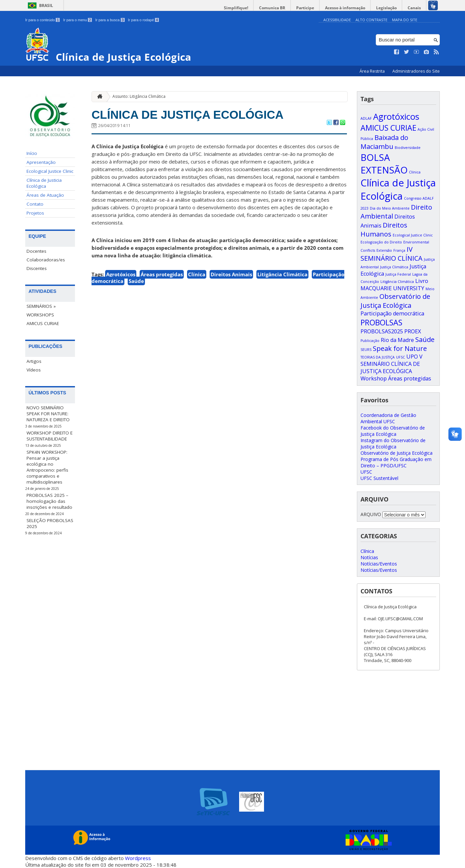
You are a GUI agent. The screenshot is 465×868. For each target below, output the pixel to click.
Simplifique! (236, 8)
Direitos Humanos (384, 230)
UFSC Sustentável (379, 478)
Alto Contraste (371, 20)
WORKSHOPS (40, 315)
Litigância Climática (282, 274)
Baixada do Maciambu (384, 142)
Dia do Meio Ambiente (390, 208)
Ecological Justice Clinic (50, 171)
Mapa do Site (405, 20)
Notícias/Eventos (379, 564)
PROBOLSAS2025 (382, 331)
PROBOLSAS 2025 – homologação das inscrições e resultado (49, 501)
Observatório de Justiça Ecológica (395, 301)
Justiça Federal (398, 274)
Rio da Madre (397, 340)
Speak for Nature (400, 348)
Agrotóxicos (121, 274)
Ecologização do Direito (381, 242)
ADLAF (366, 118)
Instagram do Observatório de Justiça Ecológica (393, 443)
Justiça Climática (394, 267)
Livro (422, 281)
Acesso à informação (345, 8)
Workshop (374, 378)
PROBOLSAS (381, 322)
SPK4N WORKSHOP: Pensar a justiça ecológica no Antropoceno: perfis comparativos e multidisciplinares (47, 467)
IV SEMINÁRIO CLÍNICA (392, 254)
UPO (412, 357)
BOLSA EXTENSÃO (384, 164)
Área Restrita (373, 71)
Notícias (369, 557)
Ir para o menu (77, 20)
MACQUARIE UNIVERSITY (392, 288)
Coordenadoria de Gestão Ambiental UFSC (388, 418)
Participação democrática (392, 313)
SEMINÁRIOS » (41, 306)
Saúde (136, 281)
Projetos (35, 213)
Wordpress (138, 858)
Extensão (384, 250)
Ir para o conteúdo (42, 20)
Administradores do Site (416, 71)
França (399, 250)
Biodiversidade (408, 148)
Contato (35, 204)
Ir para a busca (110, 20)
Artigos (34, 361)
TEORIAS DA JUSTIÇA (378, 357)
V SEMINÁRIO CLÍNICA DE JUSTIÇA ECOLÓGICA (392, 364)
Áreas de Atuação (45, 195)
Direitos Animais (231, 274)
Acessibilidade (337, 20)
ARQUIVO (371, 514)
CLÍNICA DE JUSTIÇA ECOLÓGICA (188, 115)
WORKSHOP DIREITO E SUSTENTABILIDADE (50, 436)
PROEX (413, 331)
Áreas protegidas (162, 274)
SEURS (366, 350)
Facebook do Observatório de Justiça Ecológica (393, 431)
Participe (305, 8)
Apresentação (41, 162)
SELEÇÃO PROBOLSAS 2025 (50, 523)
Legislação (386, 8)
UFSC (400, 357)
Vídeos (34, 370)
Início (32, 153)
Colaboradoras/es (46, 260)
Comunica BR (272, 8)
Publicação (370, 341)
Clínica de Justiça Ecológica (398, 189)
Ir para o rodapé (143, 20)
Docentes (36, 251)
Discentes (37, 268)
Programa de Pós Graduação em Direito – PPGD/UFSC (396, 462)
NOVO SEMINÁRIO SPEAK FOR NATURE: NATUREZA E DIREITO (48, 414)
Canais (414, 8)
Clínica (197, 274)
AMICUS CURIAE (43, 323)
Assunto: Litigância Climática (139, 96)
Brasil (46, 5)
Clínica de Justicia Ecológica (44, 183)
